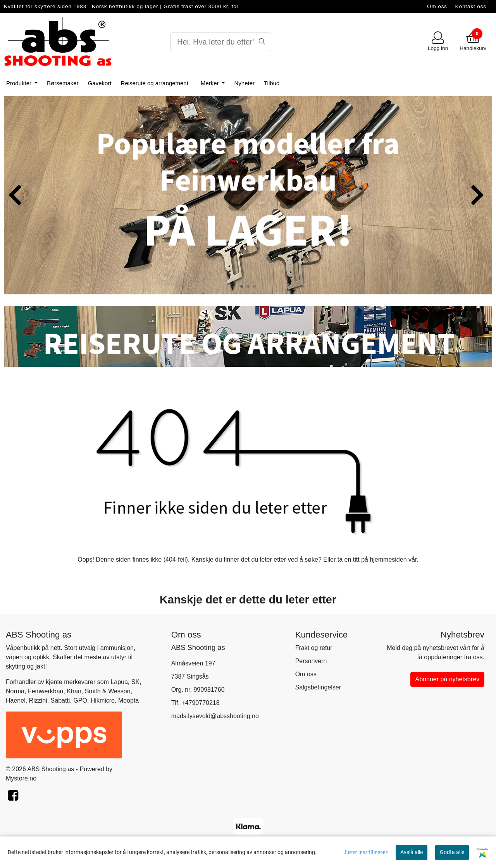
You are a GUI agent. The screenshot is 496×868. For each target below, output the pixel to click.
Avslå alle (412, 852)
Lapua (119, 682)
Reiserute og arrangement (155, 83)
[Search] (221, 42)
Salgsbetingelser (318, 687)
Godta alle (452, 852)
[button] (242, 286)
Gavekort (100, 83)
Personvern (311, 661)
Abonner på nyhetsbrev (447, 679)
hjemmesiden (388, 559)
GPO (80, 700)
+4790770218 (200, 703)
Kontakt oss (471, 6)
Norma (15, 691)
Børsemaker (63, 83)
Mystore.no (21, 778)
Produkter (20, 83)
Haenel (16, 700)
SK (135, 682)
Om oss (437, 6)
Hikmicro (103, 700)
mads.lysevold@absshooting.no (215, 716)
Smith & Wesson (108, 691)
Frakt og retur (314, 648)
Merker (211, 83)
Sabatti (60, 700)
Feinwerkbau (46, 691)
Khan (74, 691)
